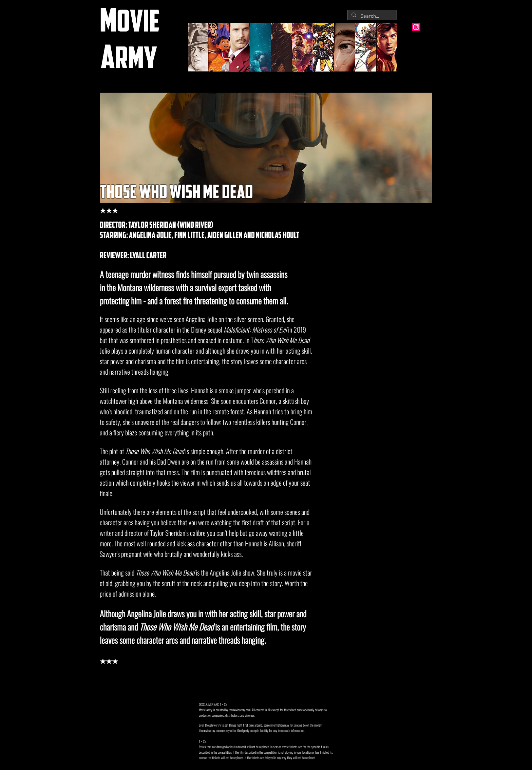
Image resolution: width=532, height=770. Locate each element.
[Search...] (371, 16)
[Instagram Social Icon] (416, 27)
